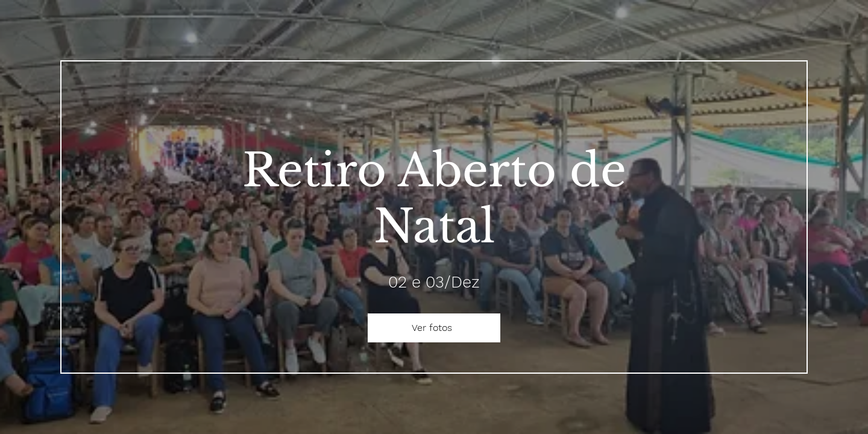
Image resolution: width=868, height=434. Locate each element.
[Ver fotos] (434, 328)
